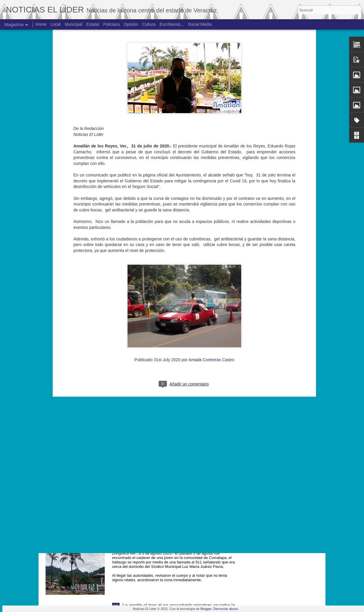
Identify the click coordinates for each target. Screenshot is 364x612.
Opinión (131, 24)
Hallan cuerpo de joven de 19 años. (160, 538)
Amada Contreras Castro (211, 254)
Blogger (206, 609)
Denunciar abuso (226, 609)
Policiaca (111, 24)
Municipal (74, 24)
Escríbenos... (172, 24)
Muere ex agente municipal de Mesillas (164, 404)
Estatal (93, 24)
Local (55, 24)
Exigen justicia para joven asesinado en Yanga (171, 471)
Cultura (149, 24)
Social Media (200, 24)
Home (41, 24)
